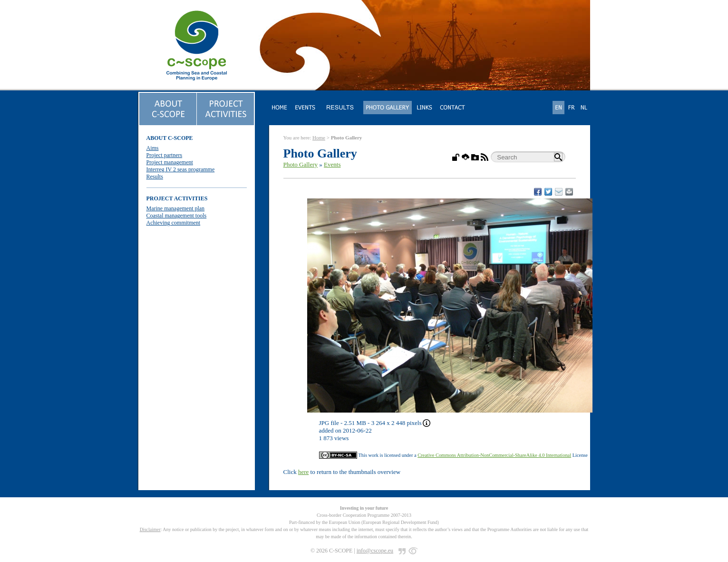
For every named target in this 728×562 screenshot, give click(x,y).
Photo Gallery (301, 164)
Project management (170, 162)
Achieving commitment (174, 223)
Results (155, 177)
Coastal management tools (177, 216)
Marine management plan (176, 208)
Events (332, 164)
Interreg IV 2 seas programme (181, 169)
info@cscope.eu (375, 551)
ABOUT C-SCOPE (170, 138)
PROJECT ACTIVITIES (177, 198)
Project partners (165, 155)
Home (319, 138)
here (303, 472)
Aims (153, 148)
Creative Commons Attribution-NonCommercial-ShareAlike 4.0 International (494, 455)
